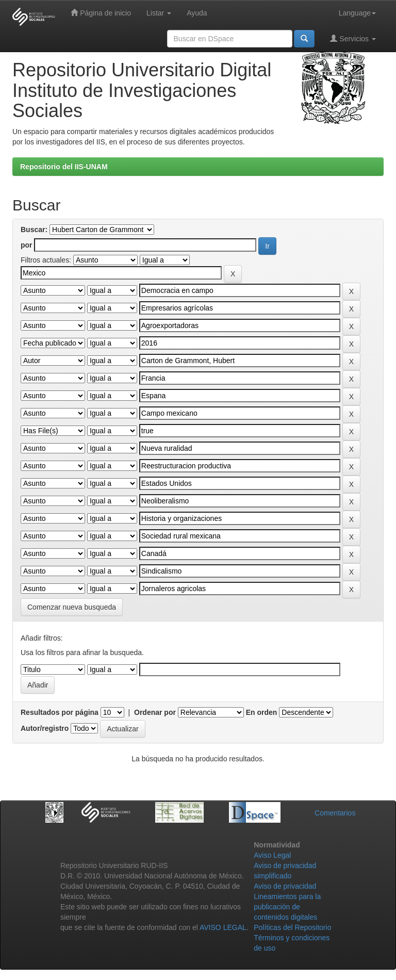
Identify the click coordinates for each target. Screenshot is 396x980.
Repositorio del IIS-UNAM (64, 167)
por (27, 245)
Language (357, 13)
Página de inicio (101, 13)
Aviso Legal (272, 855)
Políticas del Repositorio (292, 927)
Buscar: (34, 230)
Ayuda (197, 13)
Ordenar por (155, 712)
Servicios (353, 38)
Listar (159, 13)
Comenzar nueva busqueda (72, 607)
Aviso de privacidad (285, 886)
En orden (262, 712)
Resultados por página (60, 712)
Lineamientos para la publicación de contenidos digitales (287, 907)
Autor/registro (45, 728)
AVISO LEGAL (223, 927)
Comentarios (335, 813)
